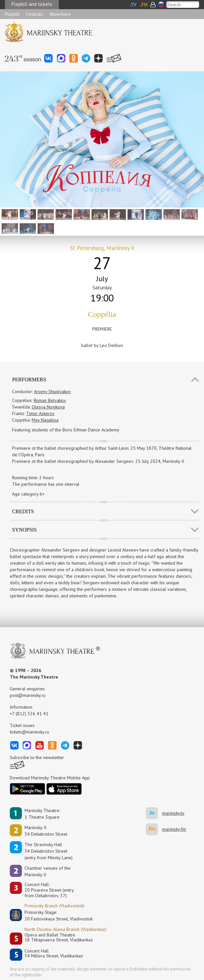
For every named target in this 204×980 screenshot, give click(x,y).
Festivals (35, 14)
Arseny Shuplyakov (52, 391)
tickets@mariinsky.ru (29, 732)
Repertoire (60, 14)
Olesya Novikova (48, 407)
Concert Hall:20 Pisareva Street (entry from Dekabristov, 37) (49, 890)
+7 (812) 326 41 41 (29, 714)
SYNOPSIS (25, 530)
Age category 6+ (28, 494)
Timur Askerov (40, 413)
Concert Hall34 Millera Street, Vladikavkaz (54, 954)
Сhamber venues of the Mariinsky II (48, 871)
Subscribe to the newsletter (37, 757)
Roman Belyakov (50, 400)
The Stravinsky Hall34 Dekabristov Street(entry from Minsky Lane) (49, 851)
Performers (29, 380)
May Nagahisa (45, 420)
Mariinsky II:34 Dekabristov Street (46, 831)
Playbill (12, 14)
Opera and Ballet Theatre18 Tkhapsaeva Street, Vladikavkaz (59, 938)
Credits (23, 511)
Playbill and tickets (32, 4)
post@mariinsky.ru (28, 695)
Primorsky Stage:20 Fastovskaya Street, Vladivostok (54, 916)
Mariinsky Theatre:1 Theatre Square (42, 814)
